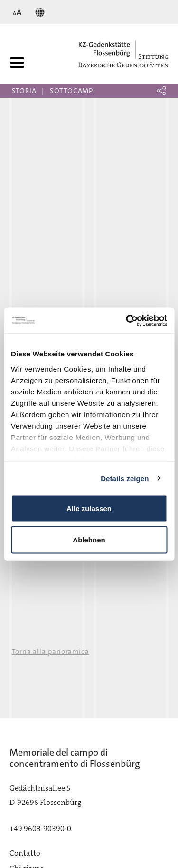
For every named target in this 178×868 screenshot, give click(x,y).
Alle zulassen (89, 509)
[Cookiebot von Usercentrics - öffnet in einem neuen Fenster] (127, 320)
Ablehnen (89, 539)
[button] (161, 91)
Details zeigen (125, 478)
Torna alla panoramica (51, 652)
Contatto (25, 853)
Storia (24, 91)
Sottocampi (73, 91)
